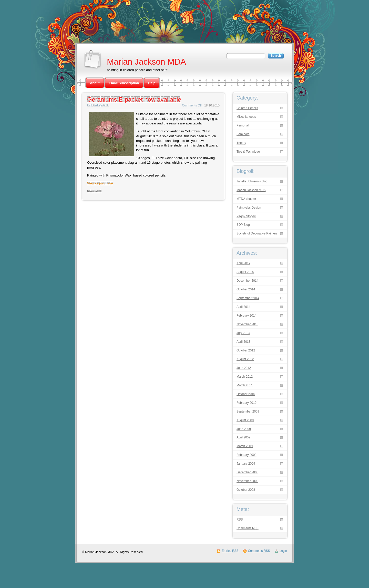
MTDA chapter (246, 199)
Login (283, 551)
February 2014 (247, 316)
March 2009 (245, 446)
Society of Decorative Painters (257, 234)
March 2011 (245, 385)
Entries (230, 551)
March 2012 (245, 377)
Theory (241, 143)
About (95, 83)
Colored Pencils (98, 105)
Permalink (95, 191)
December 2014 (247, 281)
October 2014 (246, 290)
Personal (243, 126)
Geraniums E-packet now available (134, 99)
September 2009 (248, 412)
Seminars (243, 134)
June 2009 (244, 429)
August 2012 (245, 359)
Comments (248, 528)
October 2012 (246, 351)
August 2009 (245, 420)
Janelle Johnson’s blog (252, 182)
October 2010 (246, 394)
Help (152, 83)
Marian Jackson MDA (146, 62)
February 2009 (247, 455)
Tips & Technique (248, 152)
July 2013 (243, 333)
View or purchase (100, 183)
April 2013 (243, 342)
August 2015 (245, 272)
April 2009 (243, 438)
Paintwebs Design (249, 208)
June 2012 (244, 368)
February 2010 (247, 403)
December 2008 (247, 472)
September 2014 (248, 298)
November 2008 (247, 481)
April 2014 (243, 307)
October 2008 (246, 490)
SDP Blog (243, 225)
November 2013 (247, 324)
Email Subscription (124, 83)
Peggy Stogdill (246, 216)
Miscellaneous (246, 117)
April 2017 (243, 263)
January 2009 (246, 464)
